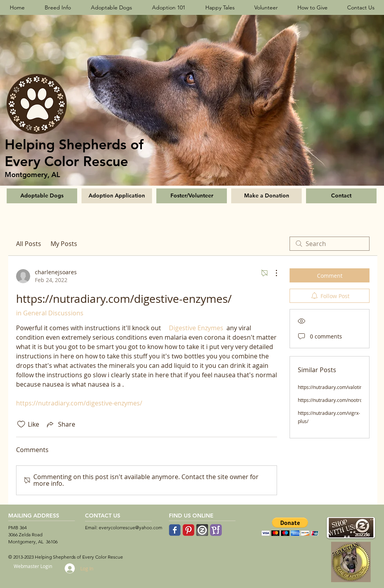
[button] (290, 527)
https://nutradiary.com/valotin (330, 387)
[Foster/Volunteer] (192, 196)
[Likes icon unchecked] (21, 424)
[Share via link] (60, 424)
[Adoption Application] (117, 196)
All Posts (29, 244)
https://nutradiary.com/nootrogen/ (335, 400)
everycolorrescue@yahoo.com (130, 527)
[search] (330, 244)
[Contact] (341, 196)
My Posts (64, 244)
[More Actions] (272, 273)
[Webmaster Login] (33, 566)
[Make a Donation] (266, 196)
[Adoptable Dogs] (42, 196)
